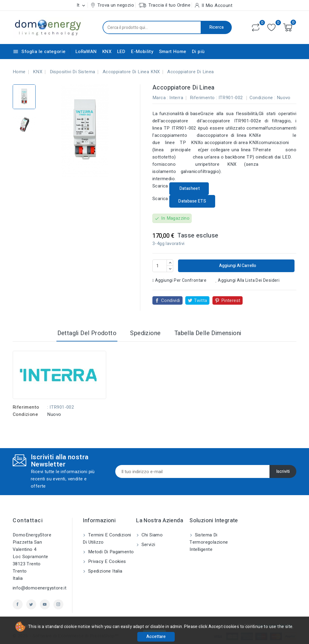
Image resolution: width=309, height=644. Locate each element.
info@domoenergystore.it (40, 588)
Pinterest (231, 300)
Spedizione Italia (104, 571)
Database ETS (192, 201)
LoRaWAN (86, 52)
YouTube (45, 604)
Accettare (156, 637)
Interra (176, 98)
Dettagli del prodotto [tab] (87, 333)
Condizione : (263, 98)
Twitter (31, 604)
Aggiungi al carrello (237, 266)
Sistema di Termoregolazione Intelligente (209, 542)
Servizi (148, 545)
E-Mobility (142, 52)
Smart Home (173, 52)
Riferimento (26, 407)
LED (121, 52)
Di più (198, 52)
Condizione (25, 414)
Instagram (58, 604)
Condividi (171, 300)
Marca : (160, 98)
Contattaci (28, 521)
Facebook (18, 604)
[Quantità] (160, 266)
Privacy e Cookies (106, 561)
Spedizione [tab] (145, 333)
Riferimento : (203, 98)
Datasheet (189, 188)
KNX (107, 52)
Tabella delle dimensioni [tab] (208, 333)
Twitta (201, 300)
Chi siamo (151, 535)
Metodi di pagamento (110, 552)
